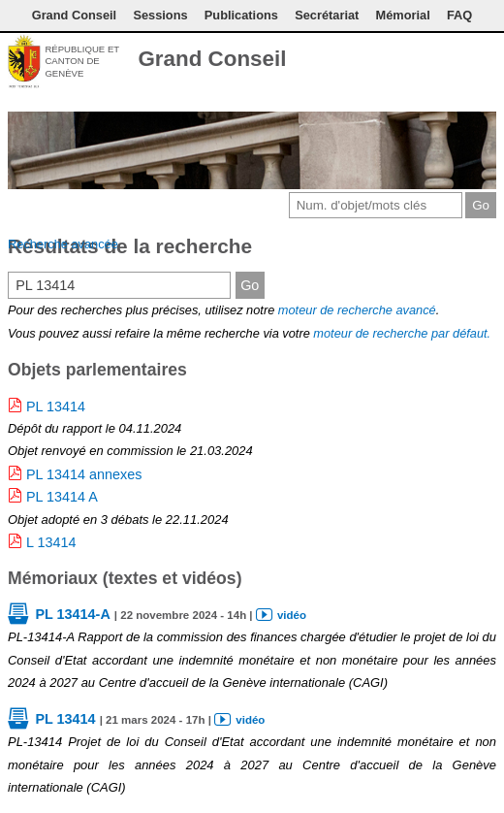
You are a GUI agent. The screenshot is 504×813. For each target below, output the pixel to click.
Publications (241, 15)
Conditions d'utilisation (425, 61)
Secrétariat (327, 15)
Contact (394, 61)
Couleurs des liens (453, 61)
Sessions (160, 15)
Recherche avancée (63, 244)
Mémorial (403, 15)
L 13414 (51, 542)
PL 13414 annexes (84, 474)
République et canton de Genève (82, 61)
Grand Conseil (74, 15)
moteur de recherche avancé (357, 310)
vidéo (292, 615)
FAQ (459, 15)
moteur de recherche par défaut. (402, 333)
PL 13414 (56, 406)
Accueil (485, 61)
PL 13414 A (62, 497)
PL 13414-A (72, 614)
